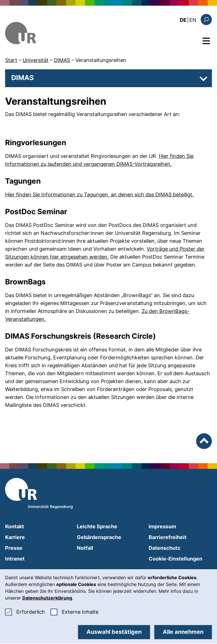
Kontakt (15, 526)
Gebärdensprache (99, 537)
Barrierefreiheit (168, 537)
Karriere (15, 537)
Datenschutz (164, 548)
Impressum (162, 526)
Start (11, 60)
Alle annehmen (183, 632)
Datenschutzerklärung (47, 598)
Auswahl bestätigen (114, 632)
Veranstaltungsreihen (101, 60)
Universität (36, 60)
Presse (14, 548)
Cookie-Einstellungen (175, 559)
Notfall (85, 548)
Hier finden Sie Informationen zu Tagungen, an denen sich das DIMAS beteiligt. (99, 195)
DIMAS (62, 60)
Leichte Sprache (97, 526)
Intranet (15, 559)
